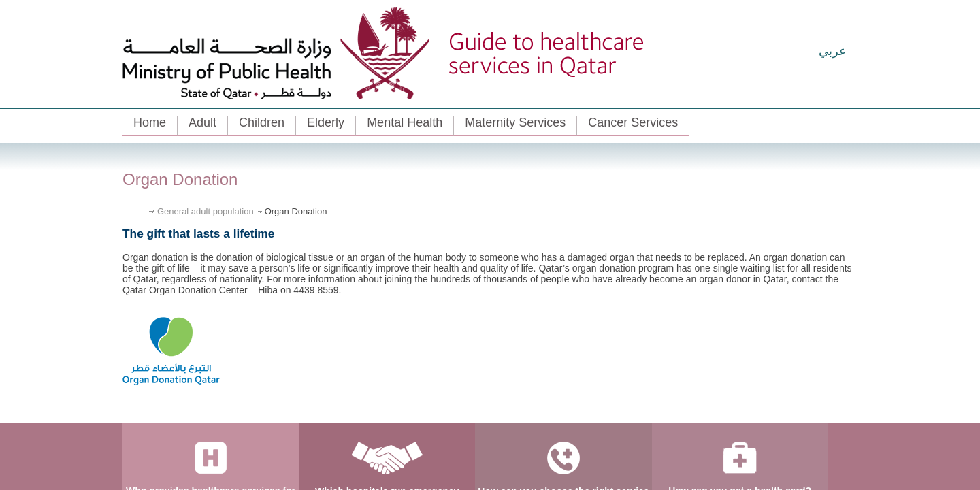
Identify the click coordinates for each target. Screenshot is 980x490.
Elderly (326, 122)
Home (150, 122)
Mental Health (405, 122)
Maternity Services (515, 122)
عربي (833, 51)
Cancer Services (633, 122)
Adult (202, 122)
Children (262, 122)
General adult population (206, 211)
